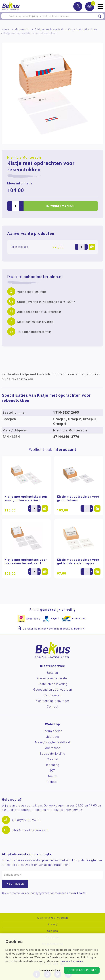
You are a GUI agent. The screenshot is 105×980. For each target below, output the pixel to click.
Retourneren (53, 695)
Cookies (53, 931)
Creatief (53, 759)
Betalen (52, 673)
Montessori (22, 29)
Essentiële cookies (49, 970)
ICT (53, 771)
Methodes (53, 737)
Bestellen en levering (52, 684)
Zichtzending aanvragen (53, 701)
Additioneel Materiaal (49, 29)
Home (6, 29)
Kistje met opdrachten (83, 29)
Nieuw (52, 776)
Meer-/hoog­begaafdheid (53, 742)
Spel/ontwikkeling (52, 754)
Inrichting (53, 765)
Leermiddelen (53, 731)
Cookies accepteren (82, 970)
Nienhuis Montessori (24, 158)
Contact (53, 707)
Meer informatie (20, 183)
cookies (78, 961)
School (52, 782)
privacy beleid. (76, 893)
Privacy (52, 924)
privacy (65, 961)
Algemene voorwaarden (52, 918)
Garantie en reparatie (52, 678)
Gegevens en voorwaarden (53, 690)
